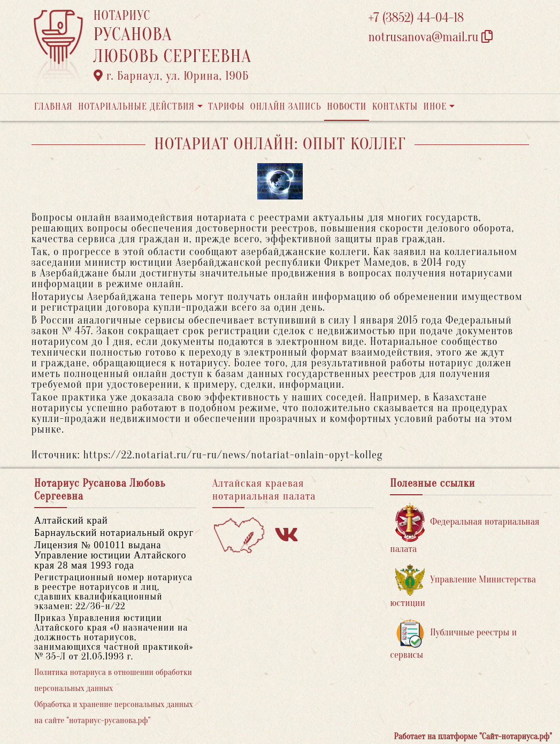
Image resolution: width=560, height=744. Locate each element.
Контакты (395, 107)
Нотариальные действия (136, 107)
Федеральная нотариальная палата (465, 529)
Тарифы (226, 107)
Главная (53, 107)
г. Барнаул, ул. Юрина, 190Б (171, 76)
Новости (347, 107)
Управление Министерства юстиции (463, 586)
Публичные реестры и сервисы (453, 639)
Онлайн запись (286, 107)
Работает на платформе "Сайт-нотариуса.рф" (473, 737)
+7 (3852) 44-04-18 (416, 18)
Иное (435, 107)
